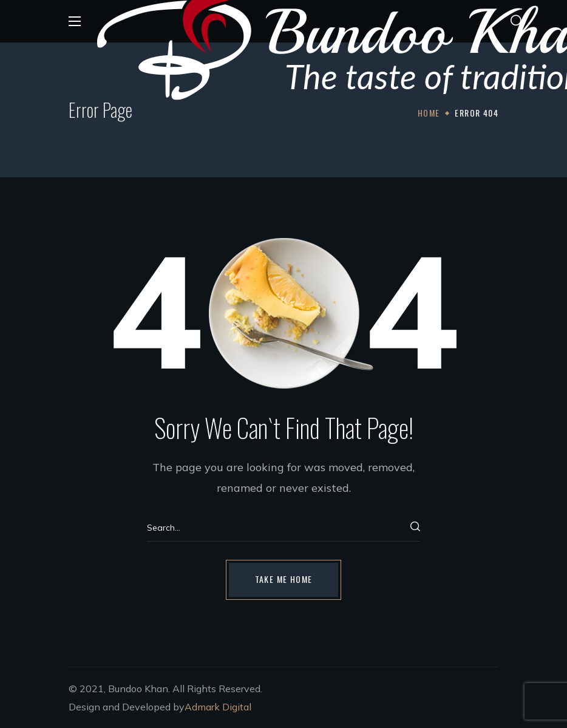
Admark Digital (218, 707)
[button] (517, 21)
